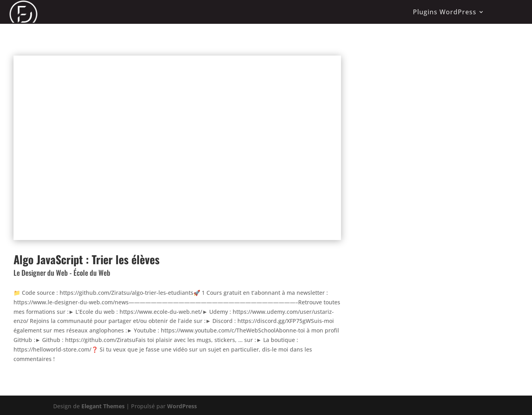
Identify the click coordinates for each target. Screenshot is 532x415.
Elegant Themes (103, 406)
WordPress (182, 406)
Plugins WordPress (445, 12)
